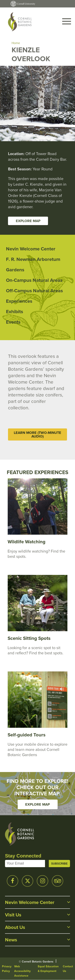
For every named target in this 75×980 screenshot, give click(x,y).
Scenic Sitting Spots (29, 638)
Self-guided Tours (26, 735)
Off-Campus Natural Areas (34, 291)
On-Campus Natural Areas (34, 280)
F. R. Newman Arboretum (33, 259)
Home (16, 43)
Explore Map (28, 221)
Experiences (19, 301)
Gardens (15, 270)
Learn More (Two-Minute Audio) (37, 434)
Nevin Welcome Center (31, 249)
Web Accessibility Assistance (22, 971)
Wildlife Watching (26, 542)
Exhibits (14, 311)
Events (13, 322)
